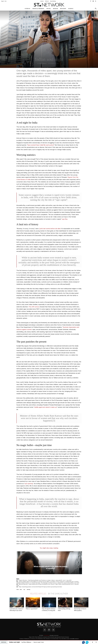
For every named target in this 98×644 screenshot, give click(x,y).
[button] (96, 9)
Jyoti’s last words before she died (50, 229)
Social (49, 9)
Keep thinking (53, 1)
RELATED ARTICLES (38, 594)
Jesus (76, 607)
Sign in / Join (4, 1)
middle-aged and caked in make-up (45, 407)
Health (55, 9)
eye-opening (29, 484)
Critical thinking (38, 9)
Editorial (47, 1)
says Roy (65, 219)
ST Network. (47, 635)
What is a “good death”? (32, 609)
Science (71, 9)
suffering (28, 589)
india (21, 589)
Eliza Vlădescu (43, 64)
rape (24, 589)
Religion (63, 9)
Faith (11, 607)
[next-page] (50, 614)
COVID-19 (27, 9)
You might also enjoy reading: (49, 548)
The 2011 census (34, 307)
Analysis (42, 1)
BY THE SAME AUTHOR (58, 594)
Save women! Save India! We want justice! (41, 145)
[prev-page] (47, 614)
